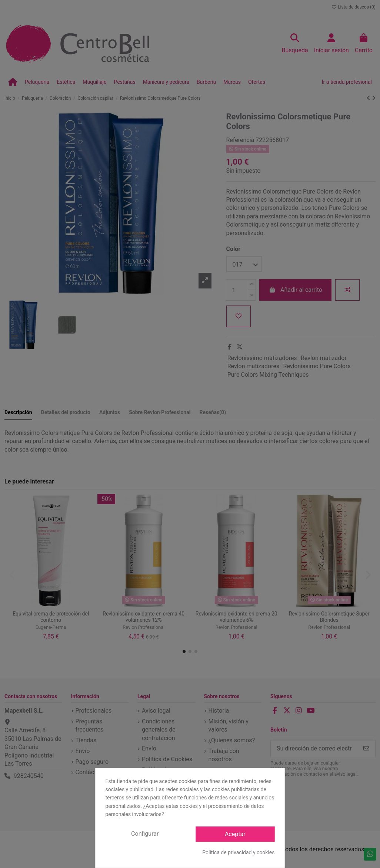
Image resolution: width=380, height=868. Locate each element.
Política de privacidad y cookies (238, 852)
